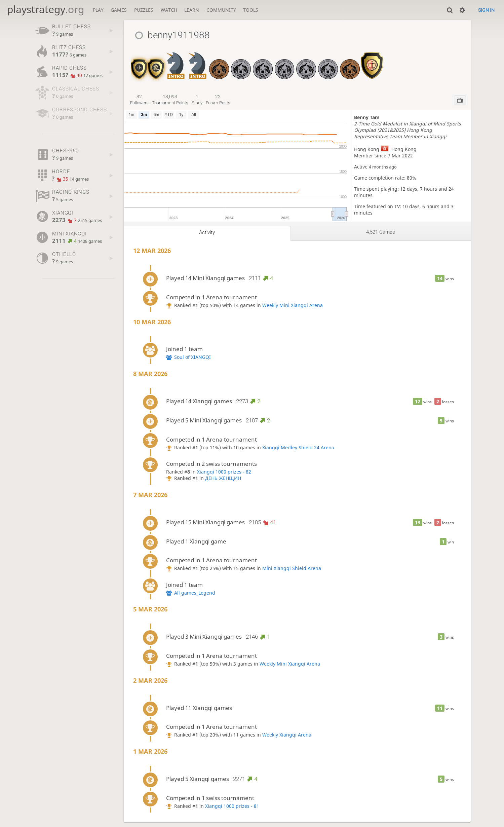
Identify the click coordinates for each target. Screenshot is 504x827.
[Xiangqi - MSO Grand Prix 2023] (241, 62)
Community (221, 10)
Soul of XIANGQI (192, 357)
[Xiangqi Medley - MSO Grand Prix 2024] (285, 62)
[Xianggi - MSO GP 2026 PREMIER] (350, 62)
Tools (251, 10)
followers (139, 100)
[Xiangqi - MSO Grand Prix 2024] (306, 62)
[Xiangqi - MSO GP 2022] (219, 62)
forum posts (218, 100)
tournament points (170, 100)
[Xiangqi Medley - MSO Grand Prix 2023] (263, 62)
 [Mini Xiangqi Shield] (139, 68)
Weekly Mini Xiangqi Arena (293, 305)
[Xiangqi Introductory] (175, 62)
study (197, 100)
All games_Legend (195, 593)
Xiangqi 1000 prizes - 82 (224, 472)
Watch (169, 10)
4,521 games (381, 232)
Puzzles (144, 10)
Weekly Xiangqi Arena (287, 735)
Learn (192, 10)
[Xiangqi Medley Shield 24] (372, 62)
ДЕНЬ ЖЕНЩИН (223, 478)
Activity (207, 232)
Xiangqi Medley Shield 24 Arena (298, 447)
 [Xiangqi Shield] (156, 68)
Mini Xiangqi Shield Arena (292, 568)
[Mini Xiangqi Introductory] (197, 62)
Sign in (486, 10)
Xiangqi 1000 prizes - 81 (232, 806)
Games (119, 10)
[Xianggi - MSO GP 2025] (328, 62)
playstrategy (46, 9)
